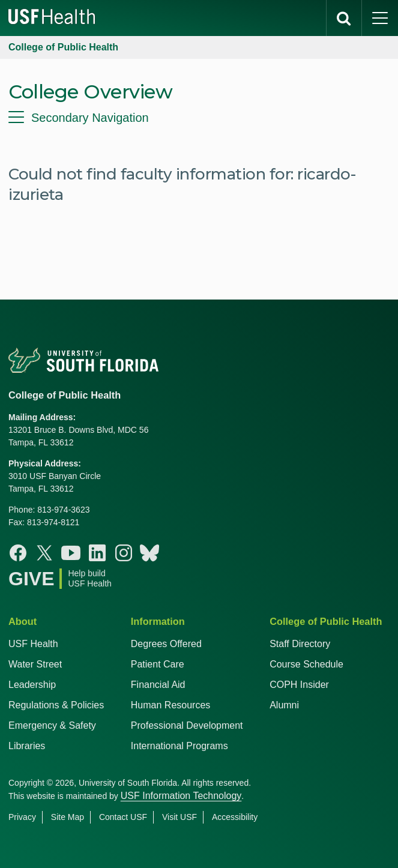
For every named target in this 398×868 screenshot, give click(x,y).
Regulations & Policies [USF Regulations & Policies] (56, 705)
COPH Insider (299, 685)
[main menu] (380, 18)
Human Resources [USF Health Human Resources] (171, 705)
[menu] (199, 118)
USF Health (33, 644)
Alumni (284, 705)
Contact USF (123, 817)
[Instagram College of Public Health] (124, 553)
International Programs (179, 746)
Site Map (68, 817)
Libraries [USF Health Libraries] (27, 746)
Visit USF (179, 817)
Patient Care (158, 664)
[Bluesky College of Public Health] (149, 553)
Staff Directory (300, 644)
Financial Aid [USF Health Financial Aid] (158, 685)
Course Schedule (306, 664)
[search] (344, 18)
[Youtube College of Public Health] (71, 553)
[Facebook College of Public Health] (18, 553)
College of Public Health (63, 47)
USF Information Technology (181, 796)
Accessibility (235, 817)
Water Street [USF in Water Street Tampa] (35, 664)
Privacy (22, 817)
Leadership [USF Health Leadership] (32, 685)
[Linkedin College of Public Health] (97, 553)
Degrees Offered (166, 644)
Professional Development (187, 725)
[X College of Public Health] (44, 553)
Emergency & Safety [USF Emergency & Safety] (52, 725)
